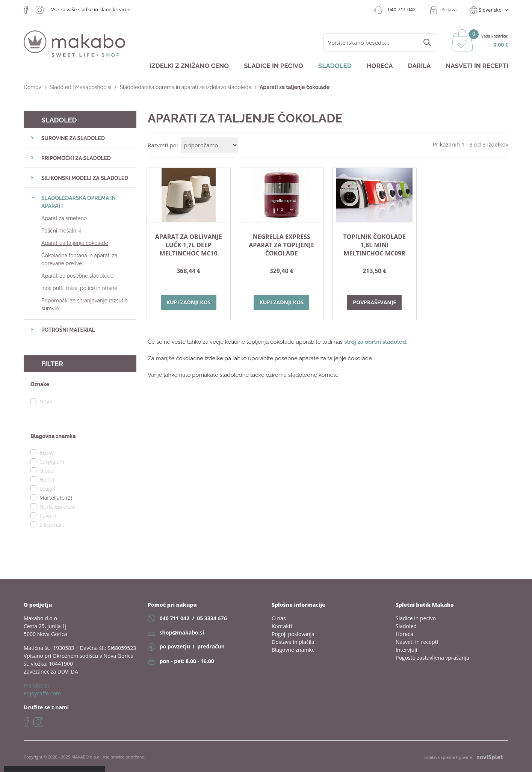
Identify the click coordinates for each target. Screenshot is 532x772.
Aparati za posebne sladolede (77, 276)
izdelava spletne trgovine (463, 757)
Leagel (47, 489)
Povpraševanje (374, 302)
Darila (419, 66)
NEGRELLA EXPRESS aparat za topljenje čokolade (281, 245)
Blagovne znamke (293, 650)
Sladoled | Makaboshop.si (80, 87)
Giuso (46, 471)
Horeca (380, 66)
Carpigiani (52, 462)
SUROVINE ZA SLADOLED (73, 138)
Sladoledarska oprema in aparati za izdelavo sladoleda (185, 87)
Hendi (47, 480)
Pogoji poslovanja (293, 634)
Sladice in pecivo (274, 66)
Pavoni (48, 516)
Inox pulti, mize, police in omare (79, 288)
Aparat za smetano (64, 218)
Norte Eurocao (57, 507)
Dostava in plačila (293, 642)
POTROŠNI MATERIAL (68, 330)
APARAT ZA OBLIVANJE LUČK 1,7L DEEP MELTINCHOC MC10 (189, 245)
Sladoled (335, 66)
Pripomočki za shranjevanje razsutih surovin (85, 304)
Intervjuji (406, 650)
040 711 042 (175, 618)
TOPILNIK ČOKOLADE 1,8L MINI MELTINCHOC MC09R (374, 245)
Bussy (47, 452)
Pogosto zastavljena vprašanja (432, 658)
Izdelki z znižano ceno (189, 66)
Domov (32, 87)
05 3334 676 (212, 618)
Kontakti (282, 626)
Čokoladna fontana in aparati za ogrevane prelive (79, 259)
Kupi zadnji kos (189, 302)
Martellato (56, 498)
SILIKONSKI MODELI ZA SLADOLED (85, 178)
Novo (46, 401)
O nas (279, 618)
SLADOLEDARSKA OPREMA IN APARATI (79, 202)
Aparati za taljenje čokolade (75, 243)
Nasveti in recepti (477, 66)
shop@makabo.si (182, 632)
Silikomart (52, 525)
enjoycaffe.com (42, 693)
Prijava (449, 9)
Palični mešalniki (61, 231)
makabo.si (36, 685)
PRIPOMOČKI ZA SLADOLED (76, 158)
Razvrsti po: (163, 145)
